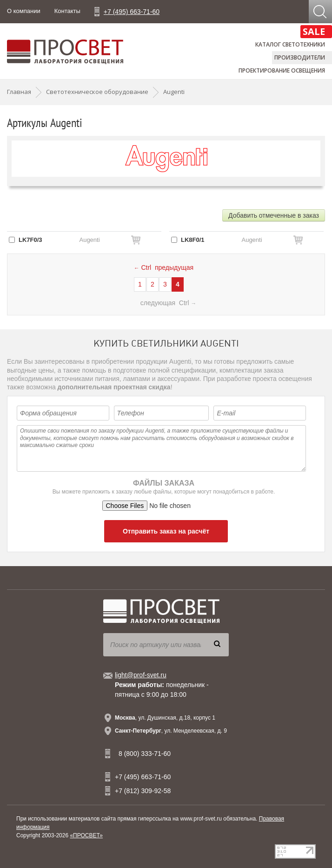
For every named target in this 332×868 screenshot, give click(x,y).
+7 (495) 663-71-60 (132, 12)
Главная (19, 92)
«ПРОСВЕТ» (86, 835)
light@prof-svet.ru (141, 675)
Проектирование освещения (282, 70)
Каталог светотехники (290, 44)
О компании (24, 11)
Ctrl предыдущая (164, 267)
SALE (314, 31)
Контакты (67, 11)
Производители (300, 57)
